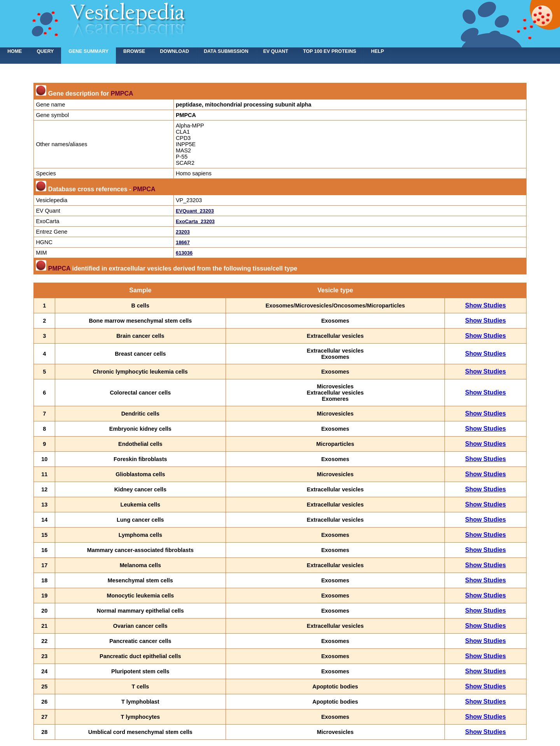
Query (45, 51)
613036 (184, 253)
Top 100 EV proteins (330, 51)
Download (174, 51)
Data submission (226, 51)
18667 (183, 242)
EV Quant (276, 51)
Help (377, 51)
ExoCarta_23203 (195, 221)
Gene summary (88, 51)
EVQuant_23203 (195, 211)
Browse (134, 51)
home (15, 51)
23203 (183, 232)
